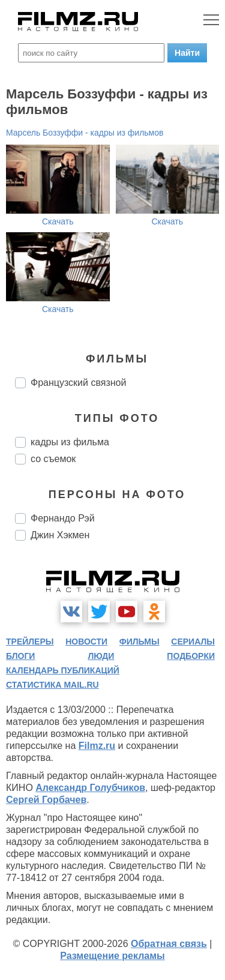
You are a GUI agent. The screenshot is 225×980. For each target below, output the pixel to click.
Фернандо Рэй (63, 518)
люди (101, 656)
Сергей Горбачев (46, 800)
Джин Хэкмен (60, 535)
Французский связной (78, 383)
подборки (191, 656)
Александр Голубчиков (90, 788)
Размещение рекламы (112, 956)
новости (86, 642)
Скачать (58, 221)
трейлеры (30, 642)
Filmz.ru (97, 746)
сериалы (193, 642)
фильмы (139, 642)
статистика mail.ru (52, 685)
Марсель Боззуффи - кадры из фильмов (85, 133)
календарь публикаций (63, 670)
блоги (20, 656)
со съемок (53, 459)
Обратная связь (169, 944)
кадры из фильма (70, 442)
